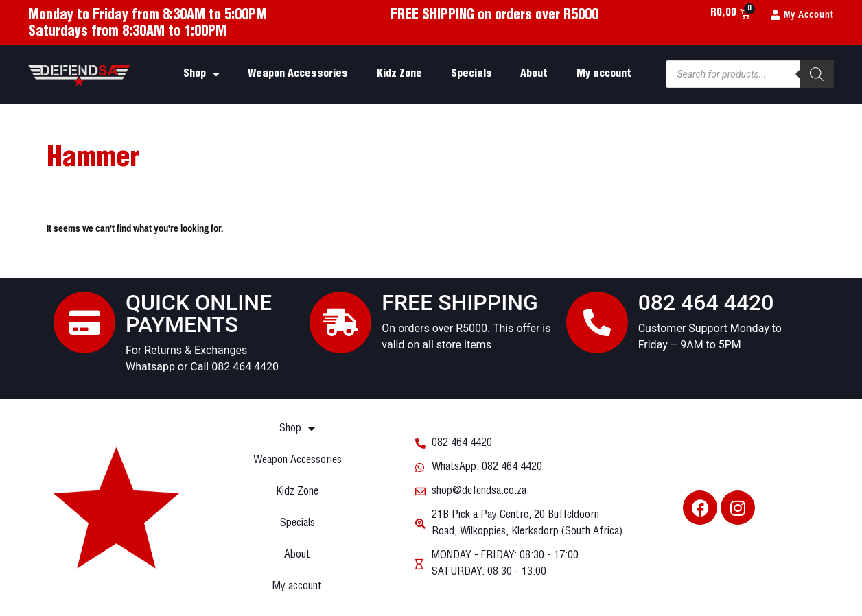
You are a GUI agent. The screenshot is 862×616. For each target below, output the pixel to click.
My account (604, 74)
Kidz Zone (399, 74)
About (534, 74)
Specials (471, 74)
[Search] (817, 74)
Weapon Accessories (298, 74)
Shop (201, 74)
